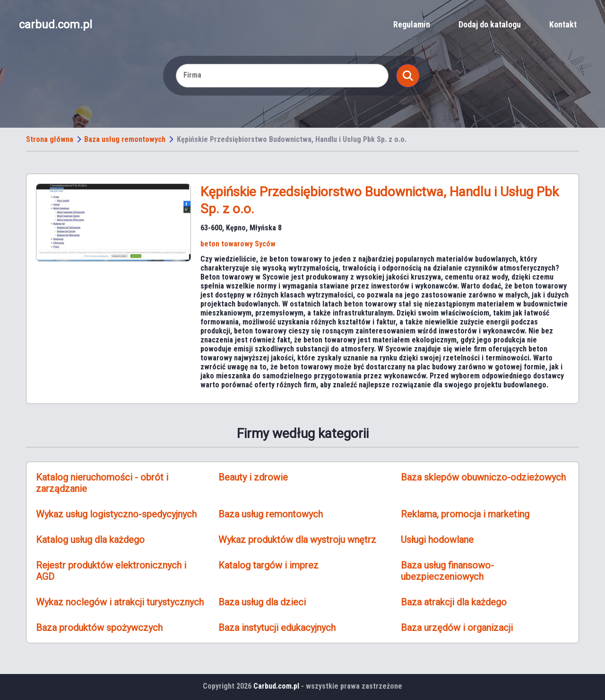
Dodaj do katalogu (490, 24)
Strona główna (50, 139)
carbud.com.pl (56, 25)
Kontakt (563, 24)
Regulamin (412, 24)
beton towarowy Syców (238, 244)
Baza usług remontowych (125, 139)
